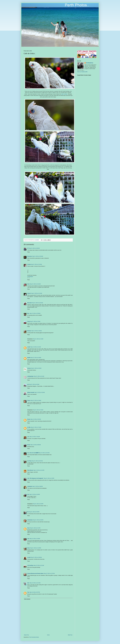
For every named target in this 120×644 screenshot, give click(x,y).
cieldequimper (30, 376)
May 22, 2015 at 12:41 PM (39, 470)
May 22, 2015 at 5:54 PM (38, 520)
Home (48, 635)
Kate (28, 583)
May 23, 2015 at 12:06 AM (36, 557)
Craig (29, 321)
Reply (29, 252)
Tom (28, 592)
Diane (29, 548)
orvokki (29, 557)
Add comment (27, 599)
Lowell (29, 347)
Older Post (70, 635)
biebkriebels (30, 520)
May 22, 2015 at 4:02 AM (34, 384)
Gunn (29, 528)
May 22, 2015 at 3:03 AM (36, 368)
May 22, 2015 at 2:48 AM (36, 358)
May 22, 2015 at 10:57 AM (37, 461)
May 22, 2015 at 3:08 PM (37, 486)
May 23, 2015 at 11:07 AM (49, 573)
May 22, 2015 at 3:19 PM (35, 494)
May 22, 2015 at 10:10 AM (44, 453)
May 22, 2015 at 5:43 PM (34, 512)
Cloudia (29, 264)
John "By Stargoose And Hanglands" (35, 478)
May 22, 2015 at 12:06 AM (34, 248)
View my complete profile (82, 72)
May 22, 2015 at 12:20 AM (35, 284)
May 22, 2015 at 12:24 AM (37, 293)
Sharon (29, 400)
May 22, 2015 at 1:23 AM (35, 321)
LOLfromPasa (30, 565)
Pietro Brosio (30, 470)
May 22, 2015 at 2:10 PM (49, 478)
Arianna (29, 368)
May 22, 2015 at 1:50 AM (37, 331)
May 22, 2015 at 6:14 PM (35, 528)
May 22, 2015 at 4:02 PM (38, 504)
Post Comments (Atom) (34, 637)
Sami (28, 284)
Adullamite (30, 486)
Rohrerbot (30, 303)
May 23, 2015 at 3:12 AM (39, 565)
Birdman (29, 331)
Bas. (28, 313)
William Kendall (31, 392)
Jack (28, 539)
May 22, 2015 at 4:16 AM (40, 392)
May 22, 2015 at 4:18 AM (36, 400)
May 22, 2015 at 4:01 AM (39, 376)
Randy (29, 445)
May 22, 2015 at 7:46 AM (35, 437)
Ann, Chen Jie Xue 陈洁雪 (33, 453)
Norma (29, 419)
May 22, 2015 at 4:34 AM (38, 410)
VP (28, 248)
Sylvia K (29, 293)
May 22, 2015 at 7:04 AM (36, 427)
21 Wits (29, 427)
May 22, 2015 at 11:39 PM (36, 548)
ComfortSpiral (30, 277)
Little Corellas (64, 94)
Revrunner (30, 256)
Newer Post (26, 635)
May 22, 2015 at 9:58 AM (36, 445)
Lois (28, 437)
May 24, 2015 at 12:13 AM (35, 583)
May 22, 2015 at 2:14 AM (36, 347)
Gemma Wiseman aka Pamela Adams (35, 573)
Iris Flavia (29, 461)
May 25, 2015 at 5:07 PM (35, 592)
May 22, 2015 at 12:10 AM (36, 264)
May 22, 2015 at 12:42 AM (37, 303)
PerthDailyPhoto (90, 63)
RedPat (29, 358)
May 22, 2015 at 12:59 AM (35, 313)
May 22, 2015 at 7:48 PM (35, 539)
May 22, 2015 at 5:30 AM (36, 419)
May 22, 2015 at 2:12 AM (38, 339)
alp (28, 384)
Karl (28, 494)
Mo (28, 512)
